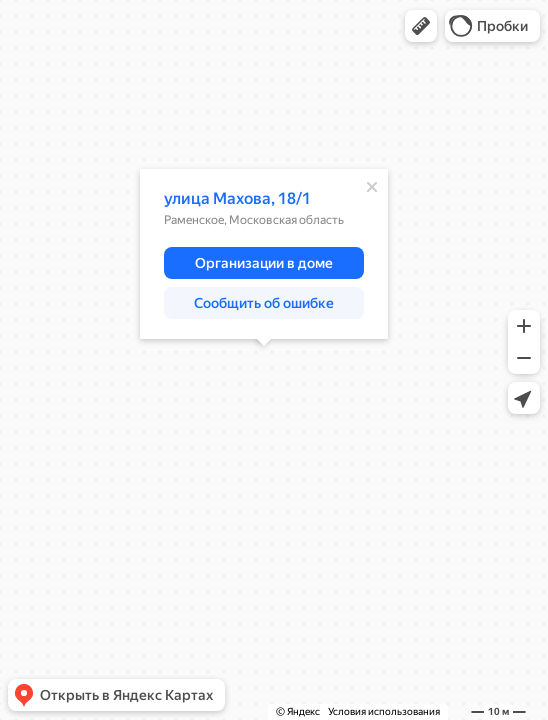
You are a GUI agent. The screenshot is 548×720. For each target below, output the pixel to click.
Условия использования (384, 711)
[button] (421, 26)
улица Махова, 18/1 (237, 198)
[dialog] (264, 254)
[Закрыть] (372, 187)
